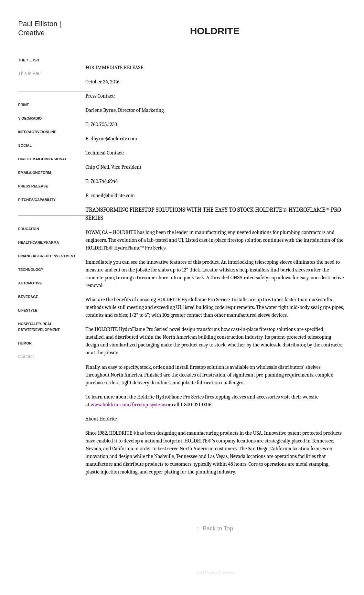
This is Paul (30, 73)
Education (29, 229)
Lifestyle (28, 310)
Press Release (33, 186)
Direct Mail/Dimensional (43, 159)
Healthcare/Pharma (38, 242)
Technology (31, 270)
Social (25, 145)
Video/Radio (30, 118)
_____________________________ (55, 89)
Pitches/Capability (37, 200)
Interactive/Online (37, 132)
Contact (26, 356)
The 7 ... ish (29, 60)
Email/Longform (34, 173)
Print (23, 105)
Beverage (28, 297)
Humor (25, 343)
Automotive (30, 283)
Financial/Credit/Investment (47, 256)
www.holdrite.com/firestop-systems (129, 405)
